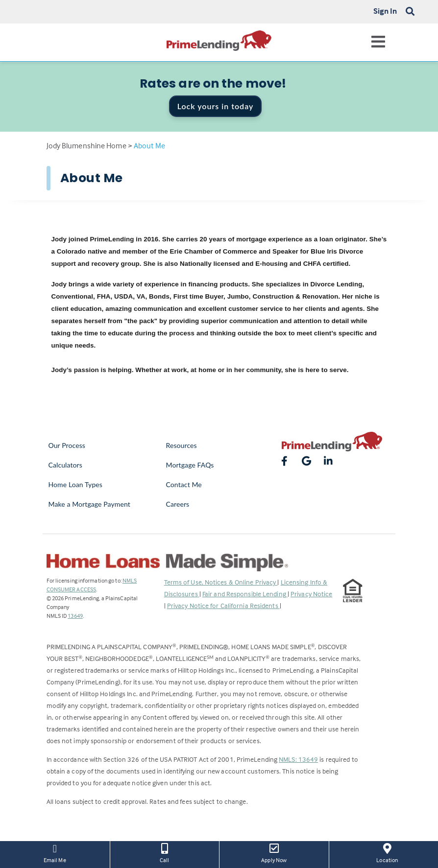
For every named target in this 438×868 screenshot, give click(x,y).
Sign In (385, 11)
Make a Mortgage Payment (89, 504)
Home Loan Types (76, 484)
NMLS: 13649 (298, 759)
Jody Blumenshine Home (86, 145)
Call (165, 852)
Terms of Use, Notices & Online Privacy (221, 582)
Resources (182, 445)
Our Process (67, 445)
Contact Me (184, 484)
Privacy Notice (311, 594)
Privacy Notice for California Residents (223, 605)
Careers (178, 504)
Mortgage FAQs (190, 465)
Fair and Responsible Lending (245, 594)
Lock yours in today (216, 106)
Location (388, 852)
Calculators (65, 465)
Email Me (55, 852)
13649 (75, 616)
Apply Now (274, 852)
